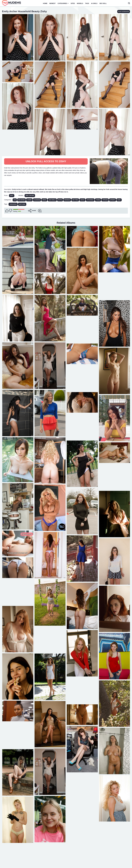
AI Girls (94, 3)
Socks (82, 200)
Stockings (90, 200)
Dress (44, 200)
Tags (87, 3)
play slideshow (124, 12)
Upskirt (113, 200)
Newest (52, 3)
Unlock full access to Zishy (46, 161)
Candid (29, 200)
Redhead (67, 200)
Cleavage (37, 200)
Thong (98, 200)
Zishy (12, 196)
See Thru (75, 200)
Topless (105, 200)
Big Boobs (22, 200)
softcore (22, 204)
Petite (60, 200)
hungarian (13, 204)
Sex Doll (103, 3)
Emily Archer (30, 196)
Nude (119, 200)
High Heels (52, 200)
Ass (15, 200)
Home (45, 3)
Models (80, 3)
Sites (73, 3)
